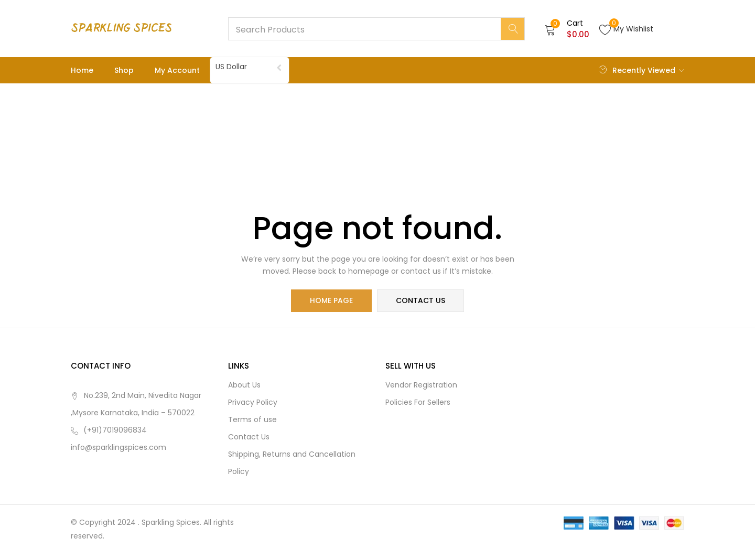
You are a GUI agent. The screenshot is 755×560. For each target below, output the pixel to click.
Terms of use (252, 420)
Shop (124, 70)
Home (82, 70)
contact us (420, 301)
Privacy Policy (253, 403)
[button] (567, 29)
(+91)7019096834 (115, 430)
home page (331, 301)
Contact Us (249, 437)
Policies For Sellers (418, 403)
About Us (244, 385)
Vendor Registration (421, 385)
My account (177, 70)
